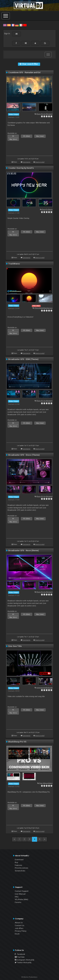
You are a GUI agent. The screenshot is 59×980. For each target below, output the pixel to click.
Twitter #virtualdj (23, 962)
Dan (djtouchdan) (46, 783)
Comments (27, 162)
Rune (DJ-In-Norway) (45, 114)
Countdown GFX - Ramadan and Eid (24, 73)
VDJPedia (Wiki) (21, 899)
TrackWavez (14, 264)
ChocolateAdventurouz (44, 308)
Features (18, 865)
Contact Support (22, 891)
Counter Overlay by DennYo (21, 168)
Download (19, 860)
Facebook (20, 954)
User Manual (20, 894)
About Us (19, 923)
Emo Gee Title (15, 646)
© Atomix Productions (29, 977)
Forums (18, 902)
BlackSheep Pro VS (17, 742)
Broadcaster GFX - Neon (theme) (24, 551)
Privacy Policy (21, 931)
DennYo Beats (47, 209)
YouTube (20, 957)
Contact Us (20, 925)
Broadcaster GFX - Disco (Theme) (24, 455)
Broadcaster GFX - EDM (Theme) (23, 359)
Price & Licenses (21, 868)
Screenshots (20, 871)
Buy (16, 862)
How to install (40, 162)
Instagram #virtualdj (24, 960)
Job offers (19, 928)
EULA (17, 934)
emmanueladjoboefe (45, 688)
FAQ (17, 897)
